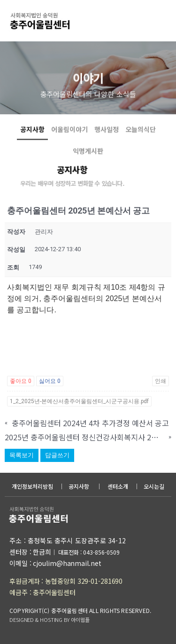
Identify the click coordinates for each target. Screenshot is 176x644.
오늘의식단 (141, 139)
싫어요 (50, 381)
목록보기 (22, 455)
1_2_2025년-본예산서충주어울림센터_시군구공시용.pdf (79, 401)
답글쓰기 (57, 455)
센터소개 (118, 486)
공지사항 (32, 139)
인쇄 (161, 381)
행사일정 (107, 139)
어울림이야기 (69, 139)
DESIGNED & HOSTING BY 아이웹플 (49, 620)
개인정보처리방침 (32, 486)
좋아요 (21, 381)
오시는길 (154, 486)
